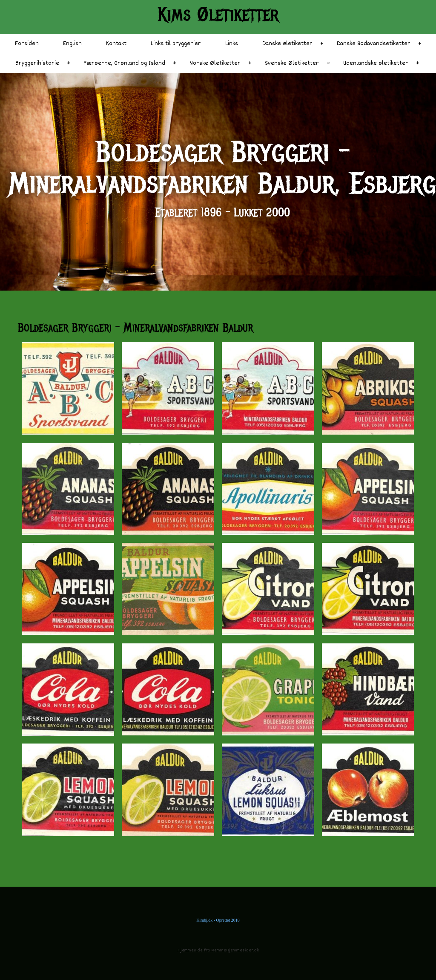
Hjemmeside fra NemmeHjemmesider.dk (218, 950)
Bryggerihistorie (37, 63)
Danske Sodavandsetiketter (374, 44)
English (72, 44)
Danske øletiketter (287, 44)
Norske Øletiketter (215, 63)
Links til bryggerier (176, 44)
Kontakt (116, 44)
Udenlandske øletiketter (376, 63)
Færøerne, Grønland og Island (124, 63)
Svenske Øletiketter (292, 63)
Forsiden (27, 44)
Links (232, 44)
